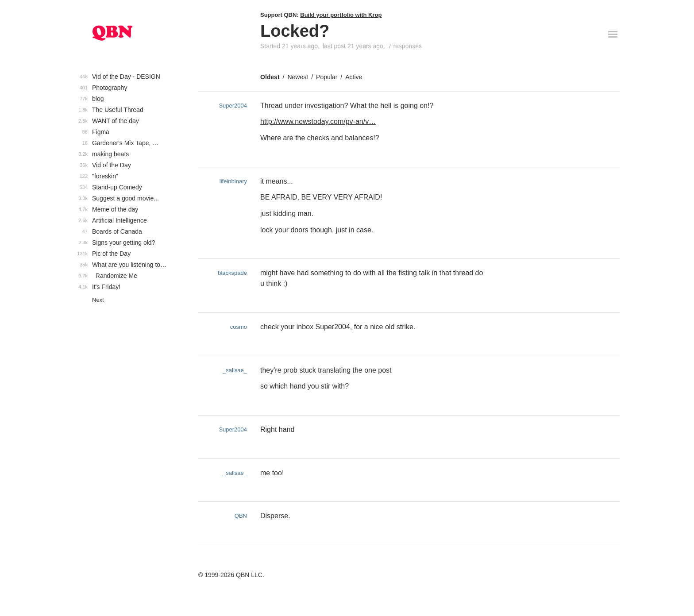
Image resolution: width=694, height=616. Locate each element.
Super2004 (233, 106)
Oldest (270, 77)
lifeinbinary (233, 181)
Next (98, 300)
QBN (241, 516)
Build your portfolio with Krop (341, 15)
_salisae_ (235, 370)
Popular (327, 77)
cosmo (239, 327)
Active (354, 77)
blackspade (232, 273)
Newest (298, 77)
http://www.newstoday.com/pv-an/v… (318, 121)
